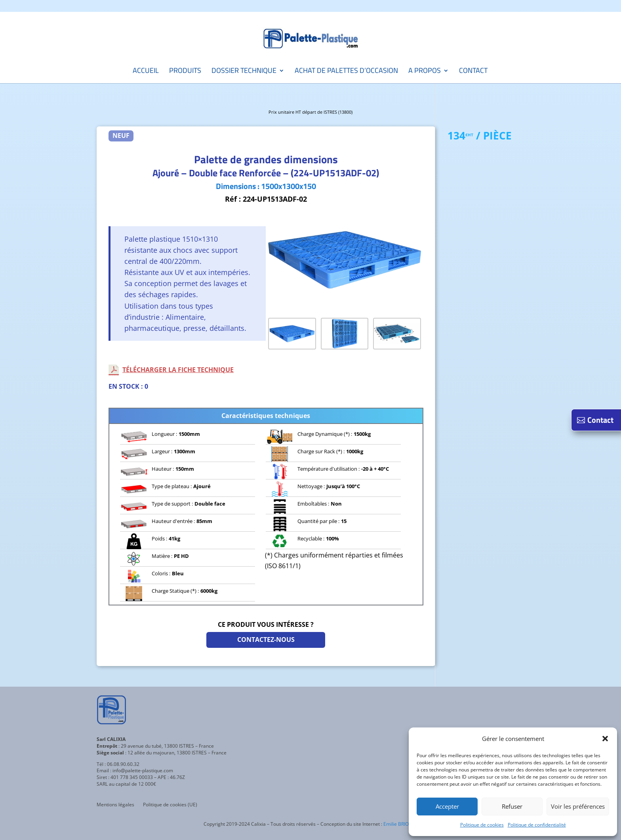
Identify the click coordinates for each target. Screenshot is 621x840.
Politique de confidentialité (537, 825)
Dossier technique (244, 72)
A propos (425, 72)
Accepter (447, 806)
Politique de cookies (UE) (170, 805)
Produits (185, 72)
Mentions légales (115, 805)
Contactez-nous (266, 640)
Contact (473, 72)
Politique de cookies (482, 825)
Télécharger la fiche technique (178, 370)
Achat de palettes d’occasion (346, 72)
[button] (605, 739)
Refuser (512, 806)
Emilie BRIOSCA (401, 824)
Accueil (146, 72)
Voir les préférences (578, 806)
